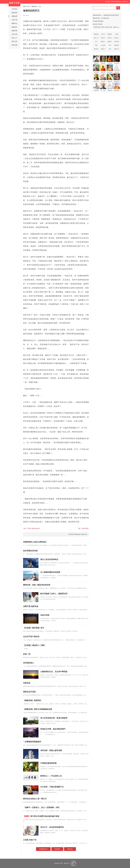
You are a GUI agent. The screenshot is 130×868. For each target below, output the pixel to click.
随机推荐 (14, 13)
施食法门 (117, 38)
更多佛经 (57, 849)
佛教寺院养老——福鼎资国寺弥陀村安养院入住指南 (108, 15)
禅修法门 (103, 42)
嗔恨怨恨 (96, 34)
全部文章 (14, 34)
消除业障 (117, 42)
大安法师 (110, 60)
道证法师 (103, 78)
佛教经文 (14, 23)
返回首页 (70, 849)
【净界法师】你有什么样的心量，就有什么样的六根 (108, 27)
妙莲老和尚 (117, 87)
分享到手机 (72, 534)
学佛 (110, 45)
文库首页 (14, 9)
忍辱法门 (110, 38)
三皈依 (117, 34)
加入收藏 (107, 2)
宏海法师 (96, 60)
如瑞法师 (96, 87)
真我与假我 (85, 528)
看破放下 (110, 42)
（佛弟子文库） (67, 863)
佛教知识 (14, 27)
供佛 (110, 49)
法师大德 (14, 20)
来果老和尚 (96, 78)
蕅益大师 (110, 78)
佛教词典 (14, 31)
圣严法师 (96, 69)
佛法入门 (14, 38)
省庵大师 (110, 87)
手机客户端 (84, 534)
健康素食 (117, 45)
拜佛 (96, 45)
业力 (96, 42)
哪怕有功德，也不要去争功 (101, 18)
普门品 (103, 34)
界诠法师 (117, 60)
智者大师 (117, 69)
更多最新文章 (43, 849)
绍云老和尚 (110, 69)
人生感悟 (103, 45)
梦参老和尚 (117, 78)
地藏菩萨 (110, 34)
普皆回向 (96, 49)
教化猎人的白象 (98, 24)
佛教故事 (14, 16)
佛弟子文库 (26, 6)
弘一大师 (103, 87)
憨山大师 (103, 69)
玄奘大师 (103, 60)
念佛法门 (103, 49)
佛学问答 (14, 41)
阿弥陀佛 (14, 45)
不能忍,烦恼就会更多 (33, 528)
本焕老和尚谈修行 (98, 21)
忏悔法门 (103, 38)
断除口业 (117, 49)
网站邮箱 (78, 534)
